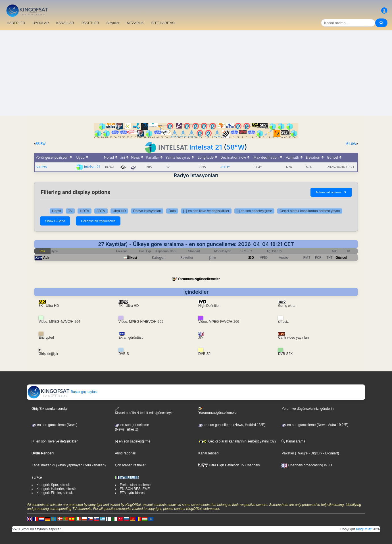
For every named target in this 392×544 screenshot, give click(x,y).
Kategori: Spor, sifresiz (53, 485)
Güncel (341, 257)
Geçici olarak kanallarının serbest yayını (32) (237, 441)
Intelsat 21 (206, 147)
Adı (46, 257)
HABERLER (16, 23)
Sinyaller (113, 23)
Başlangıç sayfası (62, 392)
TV (70, 211)
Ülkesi (132, 257)
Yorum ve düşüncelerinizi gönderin (307, 409)
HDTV (85, 211)
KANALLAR (65, 23)
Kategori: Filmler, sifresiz (55, 493)
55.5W (41, 144)
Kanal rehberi (208, 453)
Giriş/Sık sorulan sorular (50, 409)
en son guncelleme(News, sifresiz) (132, 427)
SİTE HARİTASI (163, 23)
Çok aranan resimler (130, 465)
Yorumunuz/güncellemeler (199, 279)
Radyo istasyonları (147, 211)
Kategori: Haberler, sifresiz (56, 489)
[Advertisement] (196, 73)
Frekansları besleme (135, 485)
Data (172, 211)
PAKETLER (90, 23)
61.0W (351, 144)
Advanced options (331, 192)
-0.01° (225, 167)
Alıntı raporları (125, 453)
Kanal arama (293, 441)
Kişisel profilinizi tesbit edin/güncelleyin (144, 411)
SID (251, 257)
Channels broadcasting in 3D (307, 465)
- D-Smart (330, 453)
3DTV (101, 211)
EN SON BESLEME (135, 489)
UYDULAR (41, 23)
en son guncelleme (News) (54, 425)
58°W (235, 147)
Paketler (288, 453)
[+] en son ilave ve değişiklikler (206, 211)
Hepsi (56, 211)
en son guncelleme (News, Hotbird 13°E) (232, 425)
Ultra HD (119, 211)
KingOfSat (364, 529)
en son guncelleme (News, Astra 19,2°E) (315, 425)
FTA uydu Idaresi (132, 493)
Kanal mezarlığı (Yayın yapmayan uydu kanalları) (69, 465)
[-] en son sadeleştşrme (254, 211)
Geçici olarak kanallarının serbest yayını (310, 211)
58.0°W (41, 167)
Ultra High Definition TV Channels (229, 465)
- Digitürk (315, 453)
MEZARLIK (135, 23)
